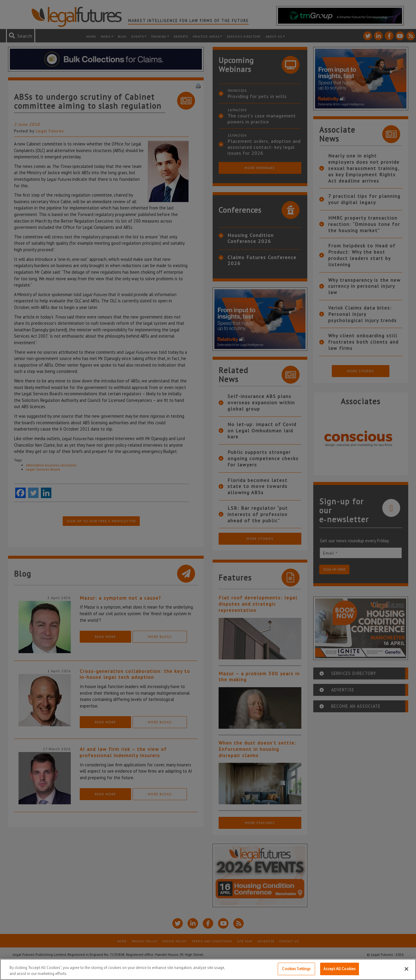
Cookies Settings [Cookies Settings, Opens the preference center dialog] (296, 969)
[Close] (406, 969)
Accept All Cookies (340, 969)
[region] (208, 969)
